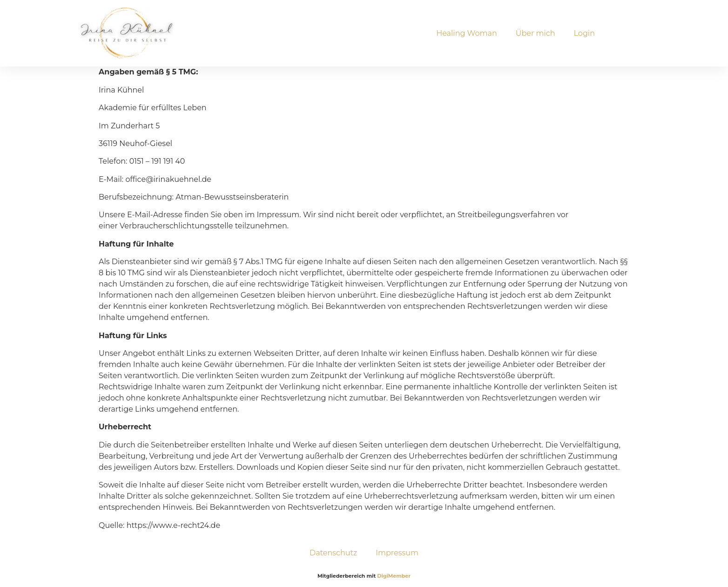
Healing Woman (467, 33)
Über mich (536, 33)
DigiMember (394, 576)
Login (584, 33)
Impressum (397, 553)
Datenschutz (333, 553)
